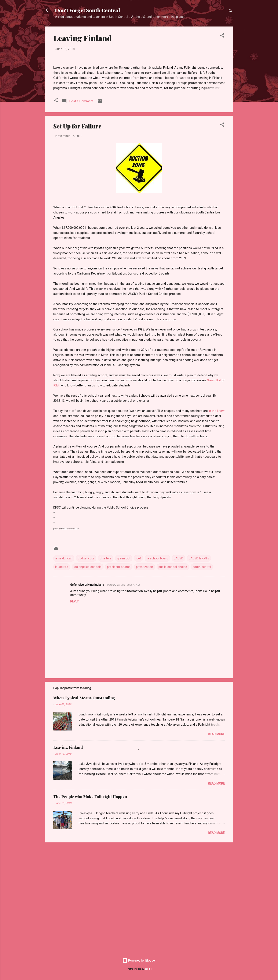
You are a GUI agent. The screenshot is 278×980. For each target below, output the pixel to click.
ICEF (56, 495)
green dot (124, 668)
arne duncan (64, 668)
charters (106, 668)
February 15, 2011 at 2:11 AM (123, 694)
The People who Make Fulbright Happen (90, 906)
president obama (119, 676)
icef (138, 668)
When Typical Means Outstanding (84, 807)
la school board (157, 668)
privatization (145, 676)
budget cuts (86, 668)
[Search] (231, 12)
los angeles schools (88, 676)
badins (148, 969)
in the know (217, 520)
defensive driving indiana (87, 694)
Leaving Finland (83, 38)
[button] (222, 36)
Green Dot (214, 489)
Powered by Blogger (139, 960)
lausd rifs (62, 676)
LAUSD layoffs (199, 668)
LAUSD (178, 668)
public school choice (173, 676)
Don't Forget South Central (87, 10)
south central (202, 676)
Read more (216, 843)
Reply (74, 710)
